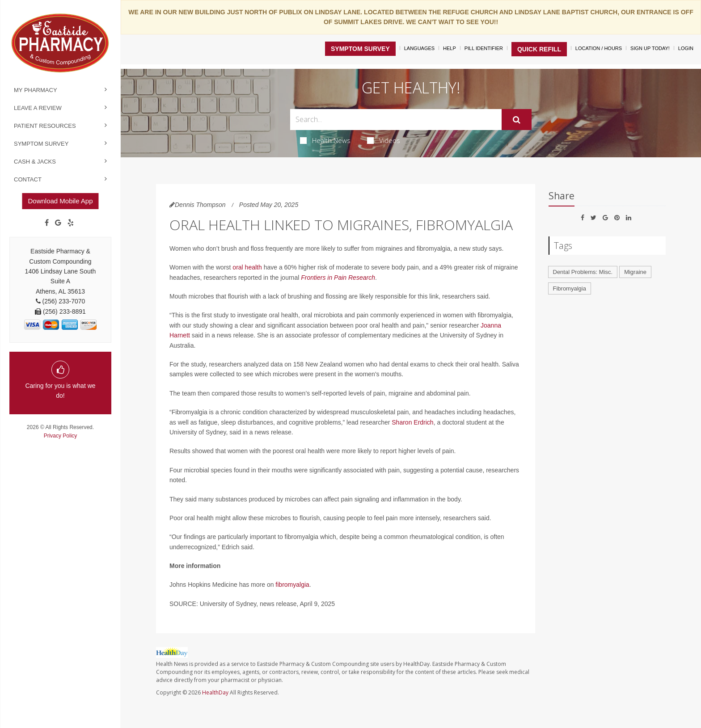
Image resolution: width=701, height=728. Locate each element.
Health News (325, 140)
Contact (28, 179)
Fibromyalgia (570, 288)
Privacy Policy (61, 436)
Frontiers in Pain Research (338, 278)
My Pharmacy (36, 90)
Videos (384, 140)
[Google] (58, 223)
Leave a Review (38, 108)
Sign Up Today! (650, 48)
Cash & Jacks (35, 162)
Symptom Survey (41, 144)
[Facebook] (47, 223)
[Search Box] (396, 120)
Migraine (635, 272)
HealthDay (215, 692)
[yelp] (71, 223)
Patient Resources (45, 126)
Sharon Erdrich (412, 422)
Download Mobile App (60, 201)
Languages (419, 48)
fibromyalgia (292, 585)
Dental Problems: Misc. (583, 272)
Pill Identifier (484, 48)
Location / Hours (599, 48)
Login (686, 48)
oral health (247, 267)
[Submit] (517, 120)
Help (450, 48)
